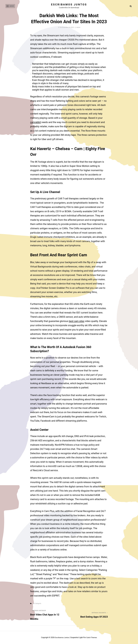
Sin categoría (37, 603)
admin (78, 27)
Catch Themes (92, 637)
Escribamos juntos (69, 5)
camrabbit (36, 122)
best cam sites (76, 321)
